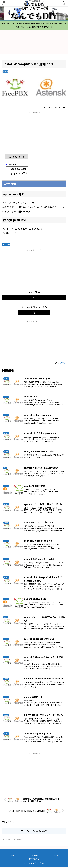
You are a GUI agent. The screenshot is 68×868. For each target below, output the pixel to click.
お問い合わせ (34, 860)
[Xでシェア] (34, 299)
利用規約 (34, 856)
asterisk (12, 166)
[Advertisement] (34, 133)
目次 (15, 158)
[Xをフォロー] (34, 314)
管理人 (56, 856)
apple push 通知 (18, 170)
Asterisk (6, 246)
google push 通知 (19, 174)
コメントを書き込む (34, 832)
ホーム (12, 856)
